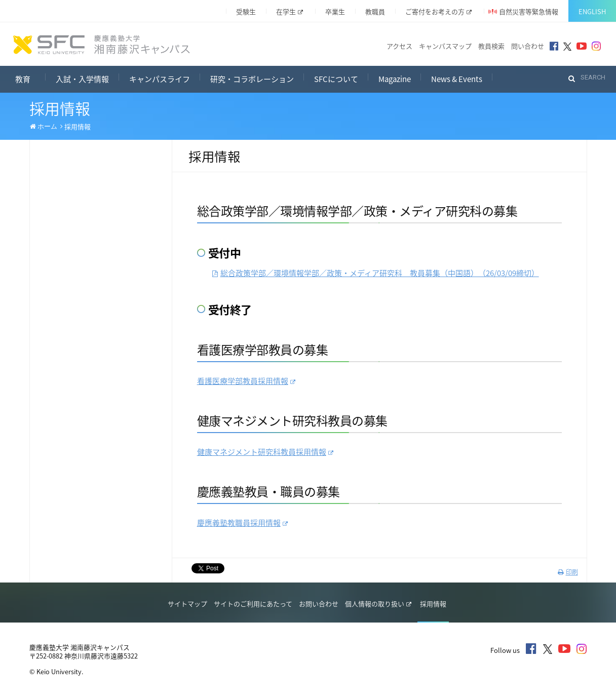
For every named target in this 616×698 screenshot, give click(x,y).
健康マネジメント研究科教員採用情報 (265, 452)
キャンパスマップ (445, 46)
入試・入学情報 (82, 79)
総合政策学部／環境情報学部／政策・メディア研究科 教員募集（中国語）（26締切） (376, 273)
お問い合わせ (319, 604)
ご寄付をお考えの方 (438, 11)
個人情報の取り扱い (378, 604)
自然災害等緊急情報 (529, 11)
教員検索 (491, 46)
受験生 (246, 11)
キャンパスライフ (160, 79)
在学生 (290, 11)
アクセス (399, 46)
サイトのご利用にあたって (253, 604)
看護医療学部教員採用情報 (246, 381)
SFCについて (336, 79)
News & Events (457, 79)
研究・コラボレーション (252, 79)
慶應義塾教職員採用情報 (242, 523)
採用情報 (433, 604)
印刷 (568, 572)
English (592, 11)
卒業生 (335, 11)
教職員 (375, 11)
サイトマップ (187, 604)
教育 (30, 78)
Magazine (395, 79)
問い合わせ (528, 46)
